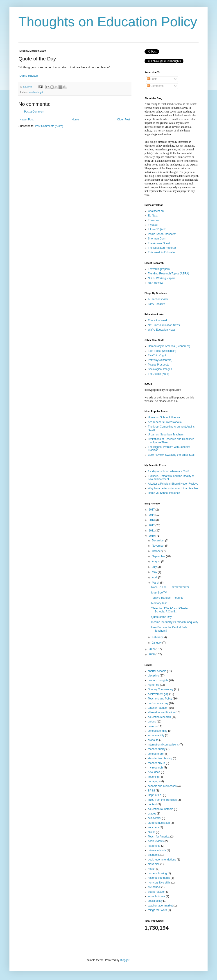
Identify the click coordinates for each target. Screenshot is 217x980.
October (157, 551)
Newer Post (27, 120)
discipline (153, 676)
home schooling (157, 873)
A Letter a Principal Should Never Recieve (173, 484)
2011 (152, 531)
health (152, 869)
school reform (156, 754)
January (157, 643)
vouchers (153, 827)
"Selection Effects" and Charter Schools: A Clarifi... (170, 610)
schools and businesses (162, 786)
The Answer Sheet (159, 243)
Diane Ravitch (29, 76)
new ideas (154, 772)
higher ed (154, 685)
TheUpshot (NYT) (158, 374)
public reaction (157, 892)
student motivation (159, 823)
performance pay (158, 703)
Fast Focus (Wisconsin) (162, 351)
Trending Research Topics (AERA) (168, 274)
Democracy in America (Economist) (169, 346)
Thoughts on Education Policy (108, 22)
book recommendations (162, 860)
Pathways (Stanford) (160, 360)
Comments (155, 86)
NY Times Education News (164, 325)
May (155, 572)
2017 (152, 510)
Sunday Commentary (161, 689)
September (159, 556)
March (156, 583)
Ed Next (153, 216)
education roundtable (160, 809)
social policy (155, 901)
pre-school (154, 887)
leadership (154, 846)
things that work (157, 910)
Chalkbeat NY (156, 211)
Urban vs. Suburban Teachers (166, 435)
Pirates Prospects (158, 365)
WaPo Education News (162, 330)
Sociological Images (160, 369)
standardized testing (160, 758)
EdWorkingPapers (159, 269)
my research (155, 768)
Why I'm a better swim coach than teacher (173, 488)
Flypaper (153, 225)
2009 (152, 649)
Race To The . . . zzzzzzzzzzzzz (170, 587)
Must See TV (159, 593)
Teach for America (159, 837)
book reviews (156, 841)
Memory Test (159, 603)
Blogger (125, 960)
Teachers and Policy (160, 699)
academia (154, 855)
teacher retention (158, 708)
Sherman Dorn (157, 239)
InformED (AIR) (157, 229)
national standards (159, 878)
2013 (152, 520)
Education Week (158, 320)
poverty (152, 726)
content (152, 804)
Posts (152, 79)
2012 (152, 525)
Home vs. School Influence (164, 417)
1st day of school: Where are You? (168, 471)
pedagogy (154, 781)
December (159, 541)
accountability (156, 735)
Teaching (153, 777)
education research (159, 717)
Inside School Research (162, 234)
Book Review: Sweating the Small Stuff (171, 455)
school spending (158, 731)
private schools (157, 850)
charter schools (157, 671)
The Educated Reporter (162, 248)
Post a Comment (34, 112)
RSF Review (155, 283)
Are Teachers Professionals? (165, 422)
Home (75, 120)
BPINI (151, 791)
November (159, 546)
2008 (152, 654)
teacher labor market (160, 906)
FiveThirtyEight (157, 355)
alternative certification (161, 712)
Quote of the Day (162, 617)
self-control (155, 818)
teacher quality (157, 749)
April (155, 577)
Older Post (123, 120)
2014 (152, 515)
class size (154, 864)
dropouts (153, 740)
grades (152, 814)
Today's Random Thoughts (167, 598)
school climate (156, 896)
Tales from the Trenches (162, 800)
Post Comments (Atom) (49, 126)
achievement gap (158, 694)
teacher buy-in (36, 92)
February (158, 637)
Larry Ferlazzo (157, 304)
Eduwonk (153, 220)
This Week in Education (162, 252)
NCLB (151, 832)
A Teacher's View (158, 299)
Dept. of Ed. (155, 795)
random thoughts (158, 680)
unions (152, 722)
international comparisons (163, 745)
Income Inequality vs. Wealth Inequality (175, 622)
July (155, 567)
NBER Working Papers (162, 278)
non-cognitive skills (159, 883)
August (157, 561)
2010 (152, 536)
